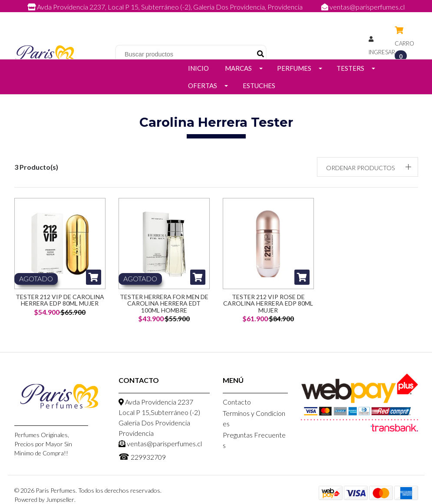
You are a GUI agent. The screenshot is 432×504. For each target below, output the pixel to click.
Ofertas (203, 86)
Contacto (237, 402)
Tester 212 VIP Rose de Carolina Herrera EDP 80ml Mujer (268, 303)
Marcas (238, 68)
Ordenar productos (360, 168)
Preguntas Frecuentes (254, 440)
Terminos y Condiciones (254, 418)
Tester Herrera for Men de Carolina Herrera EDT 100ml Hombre (164, 303)
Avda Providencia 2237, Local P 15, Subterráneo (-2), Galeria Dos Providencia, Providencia (166, 7)
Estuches (259, 86)
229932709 (225, 16)
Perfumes (294, 68)
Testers (350, 68)
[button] (368, 167)
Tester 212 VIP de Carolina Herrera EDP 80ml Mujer (60, 300)
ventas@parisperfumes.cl (363, 7)
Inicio (198, 68)
